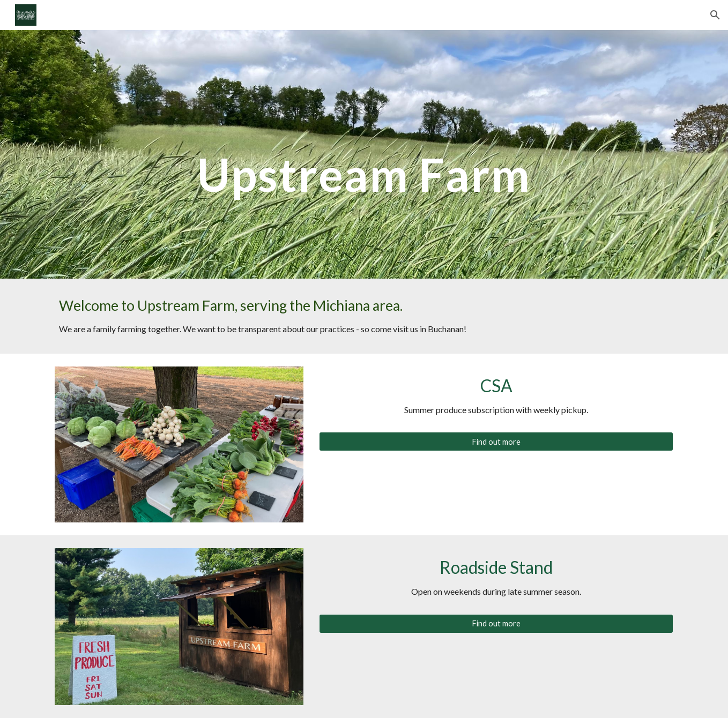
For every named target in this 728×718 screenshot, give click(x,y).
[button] (715, 15)
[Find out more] (496, 442)
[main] (364, 154)
